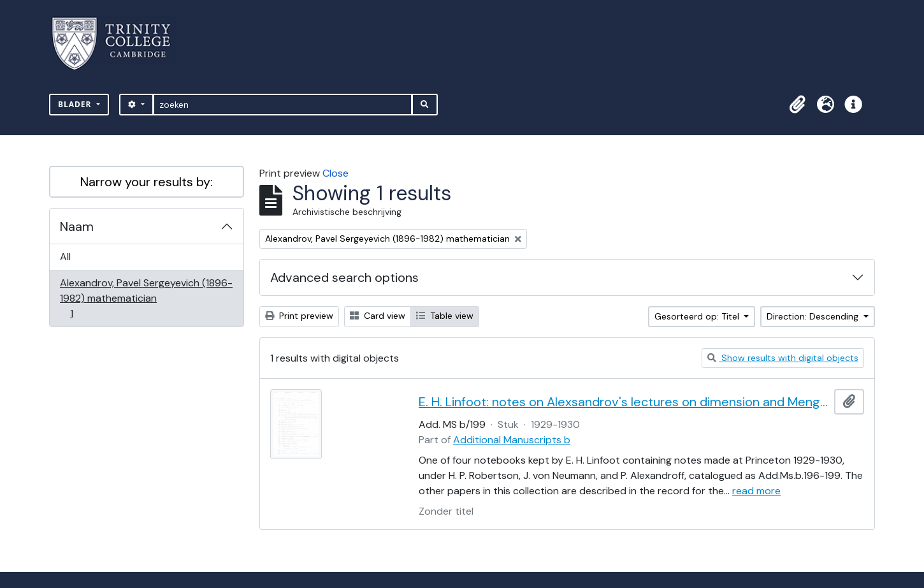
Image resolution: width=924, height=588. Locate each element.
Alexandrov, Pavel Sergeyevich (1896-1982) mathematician (146, 298)
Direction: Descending (814, 316)
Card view (378, 316)
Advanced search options (344, 277)
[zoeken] (283, 105)
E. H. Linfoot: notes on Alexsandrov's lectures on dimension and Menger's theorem (624, 402)
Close (336, 173)
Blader (76, 104)
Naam (77, 226)
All (65, 257)
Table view (445, 316)
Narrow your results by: (147, 182)
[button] (797, 105)
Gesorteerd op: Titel (698, 316)
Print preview (299, 316)
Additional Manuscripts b (512, 440)
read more (756, 491)
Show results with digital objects (783, 358)
